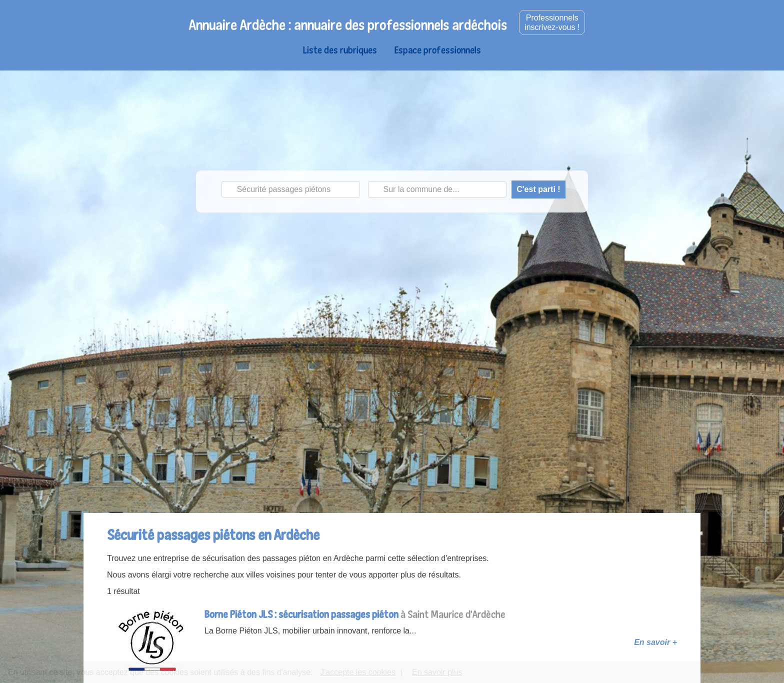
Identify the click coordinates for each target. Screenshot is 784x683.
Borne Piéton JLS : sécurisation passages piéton (301, 614)
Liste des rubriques (340, 50)
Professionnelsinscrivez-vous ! (552, 22)
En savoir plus (437, 672)
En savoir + (655, 642)
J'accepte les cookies (358, 672)
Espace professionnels (438, 50)
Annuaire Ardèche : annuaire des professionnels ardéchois (348, 25)
